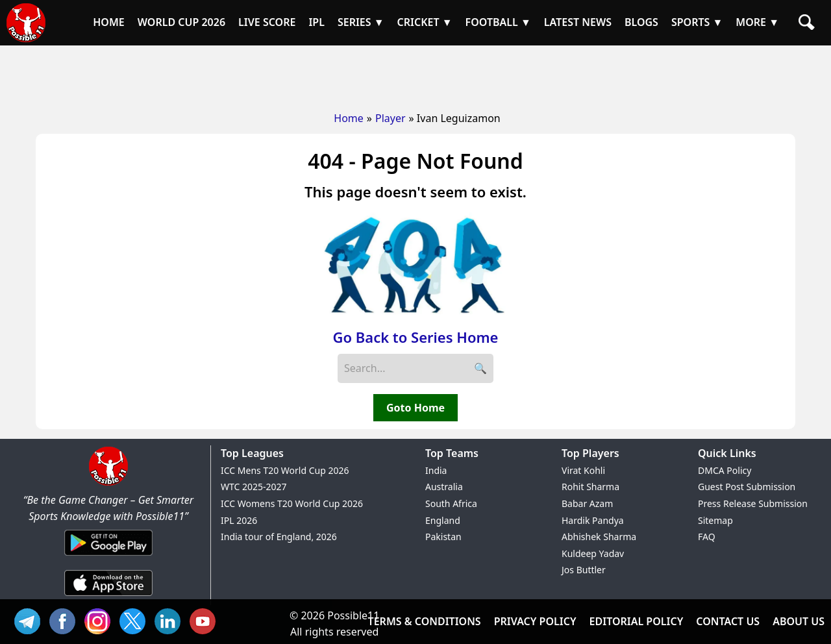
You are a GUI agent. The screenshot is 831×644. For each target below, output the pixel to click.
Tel (31, 620)
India (436, 470)
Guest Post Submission (747, 487)
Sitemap (715, 520)
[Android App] (108, 556)
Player (391, 118)
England (443, 520)
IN (171, 620)
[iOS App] (108, 597)
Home (349, 118)
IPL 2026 (239, 520)
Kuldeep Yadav (593, 553)
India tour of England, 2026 (279, 537)
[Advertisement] (415, 75)
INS (101, 620)
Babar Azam (587, 503)
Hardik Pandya (593, 520)
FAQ (707, 537)
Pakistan (443, 537)
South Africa (451, 503)
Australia (444, 487)
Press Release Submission (753, 503)
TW (136, 620)
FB (66, 620)
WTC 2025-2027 (254, 487)
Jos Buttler (584, 570)
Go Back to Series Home (416, 337)
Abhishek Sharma (599, 537)
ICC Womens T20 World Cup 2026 (292, 503)
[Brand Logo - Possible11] (108, 483)
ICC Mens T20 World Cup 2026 (285, 470)
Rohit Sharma (590, 487)
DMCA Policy (725, 470)
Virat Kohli (583, 470)
